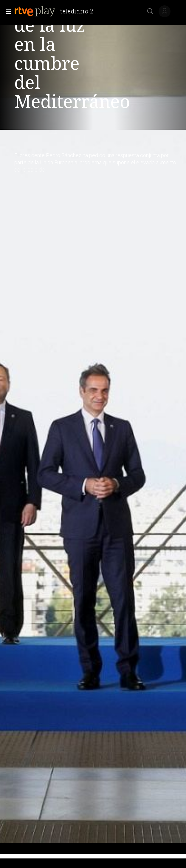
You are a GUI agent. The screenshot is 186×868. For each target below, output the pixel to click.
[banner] (56, 11)
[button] (7, 11)
